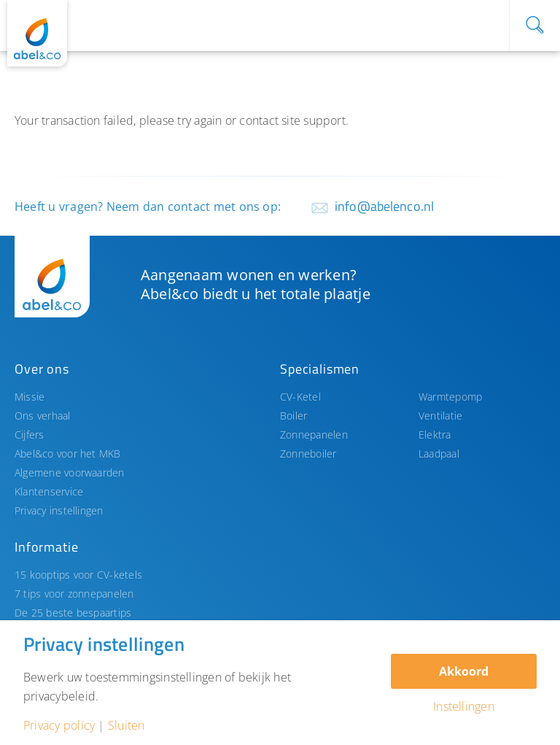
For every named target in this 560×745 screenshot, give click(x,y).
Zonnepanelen (314, 435)
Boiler (293, 416)
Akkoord (464, 671)
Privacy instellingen (59, 510)
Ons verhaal (43, 416)
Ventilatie (440, 416)
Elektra (435, 435)
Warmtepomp (450, 397)
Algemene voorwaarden (70, 472)
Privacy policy (59, 725)
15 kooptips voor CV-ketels (78, 575)
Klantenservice (49, 491)
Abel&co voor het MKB (68, 453)
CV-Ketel (300, 397)
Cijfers (30, 435)
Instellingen (464, 706)
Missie (30, 397)
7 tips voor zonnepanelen (74, 594)
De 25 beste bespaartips (73, 613)
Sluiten (127, 725)
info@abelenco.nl (384, 206)
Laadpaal (439, 453)
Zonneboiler (308, 453)
